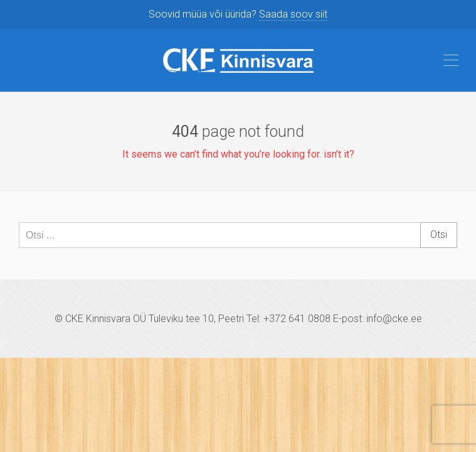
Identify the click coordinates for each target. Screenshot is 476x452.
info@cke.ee (394, 319)
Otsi (439, 234)
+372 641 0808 (297, 319)
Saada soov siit (293, 14)
